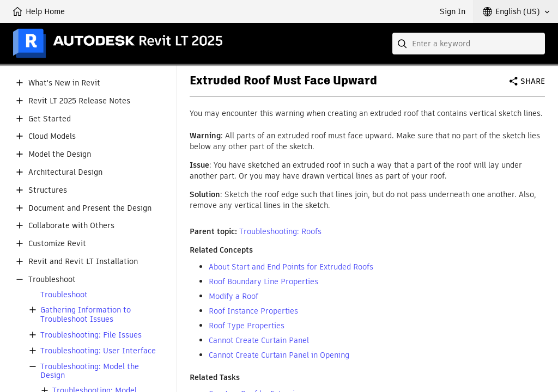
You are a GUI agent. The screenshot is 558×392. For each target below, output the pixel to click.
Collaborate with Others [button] (71, 226)
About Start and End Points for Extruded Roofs (291, 267)
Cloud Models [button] (52, 136)
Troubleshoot (64, 295)
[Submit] (403, 44)
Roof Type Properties (247, 326)
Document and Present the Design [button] (90, 208)
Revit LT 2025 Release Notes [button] (79, 101)
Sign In (453, 11)
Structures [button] (48, 190)
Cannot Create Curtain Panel (259, 340)
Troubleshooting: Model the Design (90, 371)
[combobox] (469, 44)
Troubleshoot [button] (52, 280)
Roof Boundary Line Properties (263, 281)
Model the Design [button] (60, 154)
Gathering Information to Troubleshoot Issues (86, 315)
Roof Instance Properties (253, 311)
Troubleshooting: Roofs (280, 231)
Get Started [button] (50, 119)
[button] (516, 11)
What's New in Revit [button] (64, 83)
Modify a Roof (233, 296)
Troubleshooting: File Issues (91, 335)
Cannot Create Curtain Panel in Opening (279, 355)
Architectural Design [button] (65, 172)
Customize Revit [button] (57, 244)
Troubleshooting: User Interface (98, 351)
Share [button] (533, 81)
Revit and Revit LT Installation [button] (83, 262)
